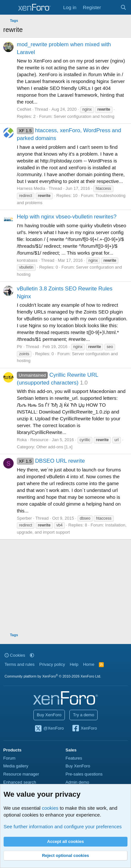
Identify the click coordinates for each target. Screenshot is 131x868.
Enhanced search (20, 782)
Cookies (15, 655)
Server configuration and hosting (84, 116)
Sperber (24, 518)
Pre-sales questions (84, 774)
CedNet (24, 109)
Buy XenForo (49, 715)
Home (89, 664)
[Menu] (9, 7)
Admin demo (77, 782)
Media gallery (16, 766)
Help (74, 664)
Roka (22, 440)
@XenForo (49, 729)
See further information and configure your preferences (63, 826)
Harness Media (31, 188)
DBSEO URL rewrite (51, 461)
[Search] (123, 7)
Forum (9, 758)
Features (74, 758)
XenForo (84, 729)
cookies (50, 808)
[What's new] (110, 7)
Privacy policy (52, 664)
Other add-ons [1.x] (54, 447)
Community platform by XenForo (53, 676)
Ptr (20, 347)
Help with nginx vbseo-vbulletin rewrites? (67, 217)
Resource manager (21, 774)
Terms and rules (19, 664)
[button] (32, 655)
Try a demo (83, 715)
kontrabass (27, 260)
